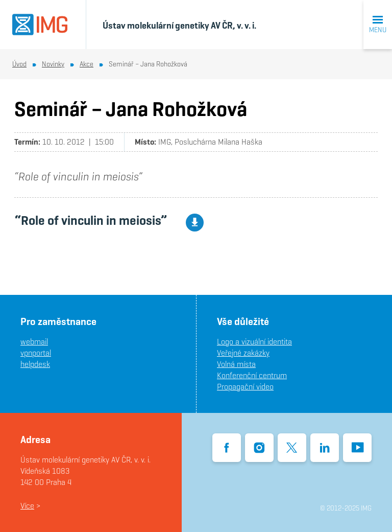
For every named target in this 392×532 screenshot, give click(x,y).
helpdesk (35, 364)
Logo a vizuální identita (254, 342)
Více (27, 506)
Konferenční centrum (252, 375)
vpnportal (36, 353)
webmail (34, 342)
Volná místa (236, 364)
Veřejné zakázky (243, 353)
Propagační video (245, 387)
